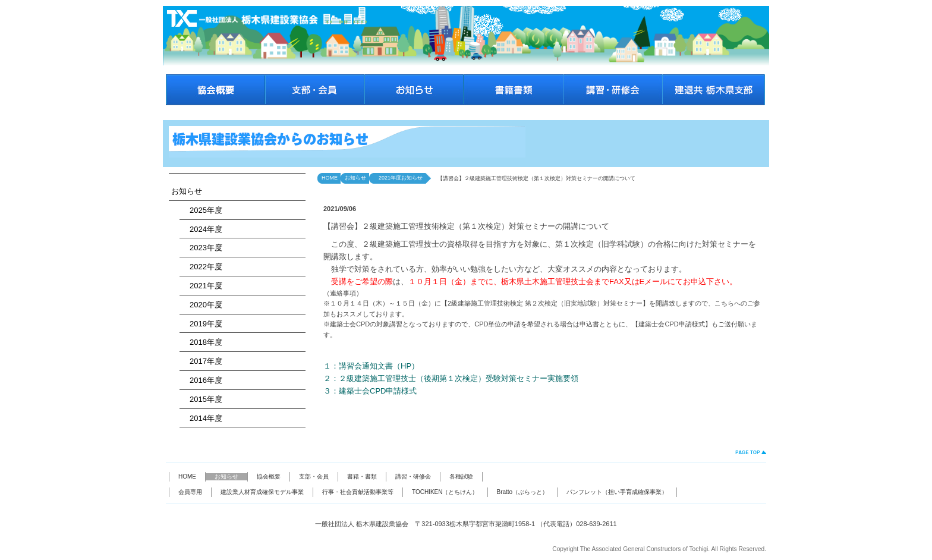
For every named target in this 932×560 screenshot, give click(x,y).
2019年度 (202, 324)
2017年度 (202, 361)
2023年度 (202, 248)
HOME (330, 178)
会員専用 (190, 492)
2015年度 (202, 399)
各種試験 (461, 476)
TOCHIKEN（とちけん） (445, 492)
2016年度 (202, 380)
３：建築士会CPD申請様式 (370, 391)
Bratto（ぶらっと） (523, 492)
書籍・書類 (362, 476)
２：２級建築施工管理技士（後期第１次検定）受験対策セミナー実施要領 (451, 378)
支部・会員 (314, 476)
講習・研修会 (413, 476)
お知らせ (187, 191)
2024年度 (202, 229)
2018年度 (202, 342)
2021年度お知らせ (398, 178)
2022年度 (202, 267)
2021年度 (202, 286)
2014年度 (202, 418)
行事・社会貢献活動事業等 (358, 492)
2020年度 (202, 305)
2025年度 (202, 210)
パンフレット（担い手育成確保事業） (617, 492)
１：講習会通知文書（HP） (371, 366)
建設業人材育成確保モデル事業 (262, 492)
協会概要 (269, 476)
